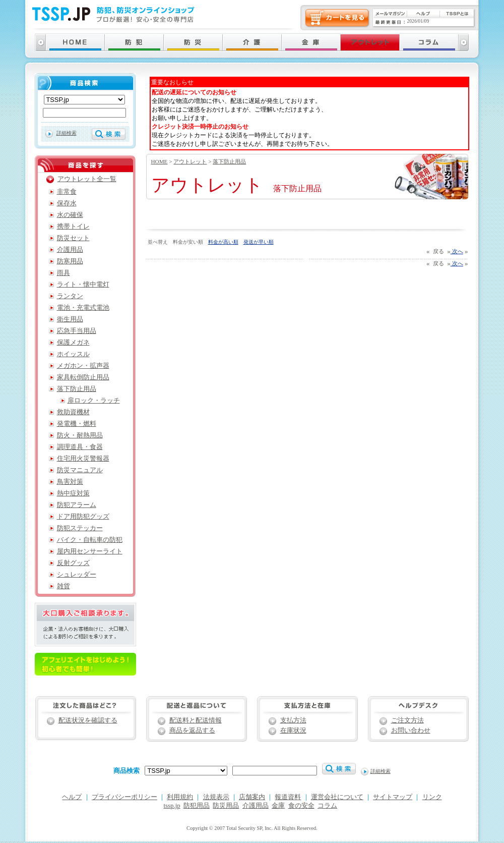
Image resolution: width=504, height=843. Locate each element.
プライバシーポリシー (124, 797)
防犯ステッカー (80, 528)
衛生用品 (70, 319)
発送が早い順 (259, 242)
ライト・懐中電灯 (83, 285)
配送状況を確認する (88, 720)
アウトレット (190, 161)
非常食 (67, 192)
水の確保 (70, 215)
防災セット (73, 238)
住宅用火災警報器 (83, 459)
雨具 (64, 273)
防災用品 (226, 806)
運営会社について (337, 797)
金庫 (278, 806)
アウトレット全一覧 (87, 179)
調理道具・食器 (80, 447)
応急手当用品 (77, 331)
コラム (327, 806)
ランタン (70, 296)
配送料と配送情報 (196, 720)
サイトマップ (393, 797)
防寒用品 (70, 261)
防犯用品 (197, 806)
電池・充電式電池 (83, 308)
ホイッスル (73, 354)
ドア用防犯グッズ (83, 517)
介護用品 (70, 250)
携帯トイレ (73, 227)
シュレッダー (77, 575)
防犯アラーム (77, 505)
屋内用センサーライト (90, 551)
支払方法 (293, 720)
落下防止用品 (229, 161)
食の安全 (301, 806)
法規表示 (216, 797)
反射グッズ (73, 563)
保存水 (67, 203)
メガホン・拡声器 (83, 366)
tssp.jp (172, 806)
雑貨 (64, 586)
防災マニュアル (80, 470)
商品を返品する (192, 730)
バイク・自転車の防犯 (90, 540)
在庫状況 (293, 730)
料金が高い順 (223, 242)
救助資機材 (73, 412)
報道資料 (288, 797)
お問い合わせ (411, 730)
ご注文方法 (407, 720)
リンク (432, 797)
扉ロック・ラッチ (94, 401)
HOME (160, 161)
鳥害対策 (70, 482)
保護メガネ (73, 343)
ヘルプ (72, 797)
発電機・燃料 (77, 424)
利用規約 (180, 797)
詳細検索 (67, 133)
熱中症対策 (73, 493)
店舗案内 (252, 797)
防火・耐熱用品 (80, 435)
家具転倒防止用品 (83, 377)
